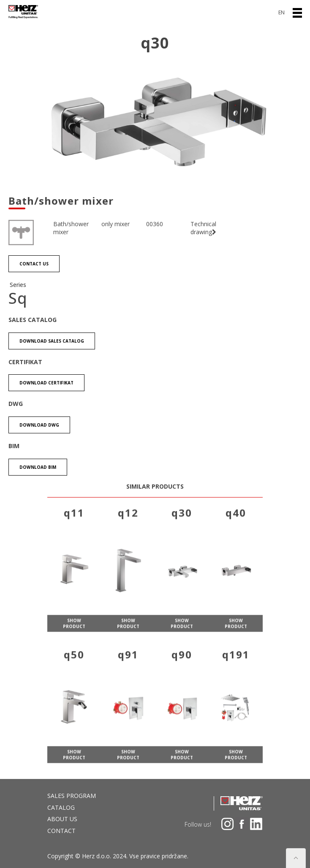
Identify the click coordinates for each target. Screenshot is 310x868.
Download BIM (38, 467)
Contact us (34, 264)
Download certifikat (46, 383)
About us (62, 819)
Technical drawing (203, 228)
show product (74, 635)
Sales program (72, 796)
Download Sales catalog (52, 341)
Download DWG (39, 425)
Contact (61, 831)
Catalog (61, 807)
